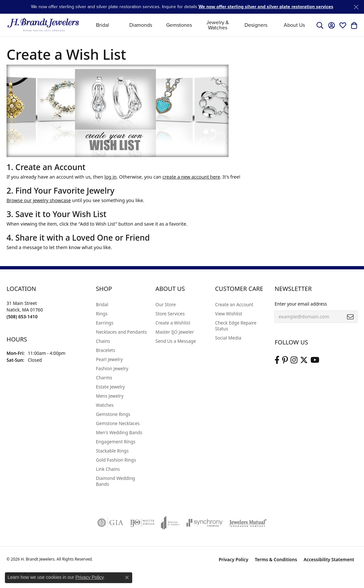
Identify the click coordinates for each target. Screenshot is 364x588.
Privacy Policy (234, 559)
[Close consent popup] (127, 578)
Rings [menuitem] (102, 314)
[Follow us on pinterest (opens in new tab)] (285, 360)
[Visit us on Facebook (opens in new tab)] (277, 360)
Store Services (170, 314)
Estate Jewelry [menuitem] (111, 387)
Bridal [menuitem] (102, 304)
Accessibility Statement (329, 559)
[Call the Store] (22, 317)
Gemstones (179, 25)
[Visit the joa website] (170, 523)
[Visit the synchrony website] (205, 523)
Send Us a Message (176, 341)
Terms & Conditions (276, 559)
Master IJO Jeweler (175, 332)
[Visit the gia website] (110, 523)
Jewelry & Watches (218, 25)
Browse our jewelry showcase (39, 200)
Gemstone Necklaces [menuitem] (118, 423)
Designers (256, 25)
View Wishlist (229, 314)
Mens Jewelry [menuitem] (110, 396)
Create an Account (234, 304)
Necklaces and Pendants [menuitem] (121, 332)
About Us (294, 25)
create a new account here (191, 177)
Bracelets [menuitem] (106, 350)
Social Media (228, 338)
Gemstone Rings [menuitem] (113, 414)
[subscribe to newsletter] (350, 317)
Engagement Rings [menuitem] (116, 442)
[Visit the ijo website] (142, 523)
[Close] (356, 7)
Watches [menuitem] (105, 405)
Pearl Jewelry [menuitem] (109, 359)
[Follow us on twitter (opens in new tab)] (304, 360)
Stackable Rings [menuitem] (112, 451)
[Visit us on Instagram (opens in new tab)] (294, 360)
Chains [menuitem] (103, 341)
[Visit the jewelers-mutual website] (248, 523)
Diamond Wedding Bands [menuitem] (116, 481)
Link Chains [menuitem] (108, 469)
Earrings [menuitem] (105, 323)
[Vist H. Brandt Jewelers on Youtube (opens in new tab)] (315, 360)
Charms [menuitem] (104, 378)
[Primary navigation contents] (198, 25)
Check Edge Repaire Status (236, 326)
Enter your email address (301, 304)
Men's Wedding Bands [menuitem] (119, 432)
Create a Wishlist (173, 323)
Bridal (103, 25)
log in (111, 177)
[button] (320, 25)
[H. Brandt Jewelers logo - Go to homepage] (43, 25)
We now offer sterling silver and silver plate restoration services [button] (266, 7)
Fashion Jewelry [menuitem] (112, 368)
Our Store (166, 304)
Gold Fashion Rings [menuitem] (116, 460)
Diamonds (141, 25)
